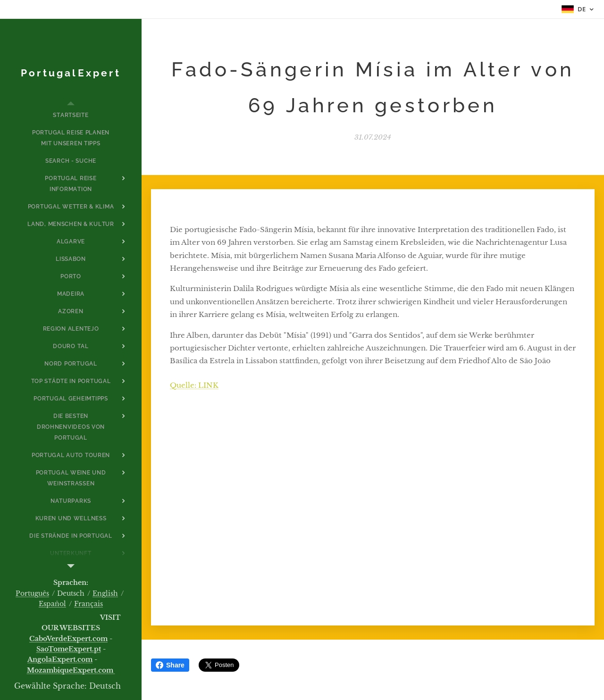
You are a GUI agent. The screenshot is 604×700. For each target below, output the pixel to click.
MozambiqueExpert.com (71, 670)
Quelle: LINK (194, 385)
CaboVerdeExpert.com (68, 639)
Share (170, 665)
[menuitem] (71, 115)
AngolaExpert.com (60, 659)
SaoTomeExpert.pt (69, 649)
